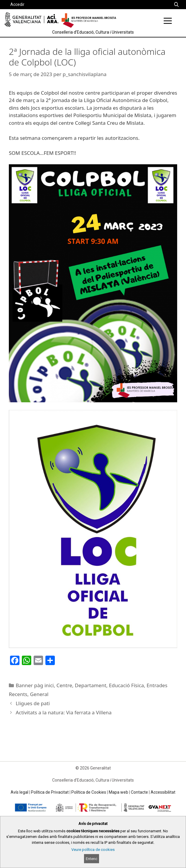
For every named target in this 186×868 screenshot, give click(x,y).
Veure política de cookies (93, 850)
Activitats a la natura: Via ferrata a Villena (64, 712)
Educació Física (127, 685)
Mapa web (118, 792)
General (39, 694)
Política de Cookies (89, 792)
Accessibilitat (163, 792)
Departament (91, 685)
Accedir (17, 4)
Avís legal (19, 792)
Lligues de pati (33, 703)
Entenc (92, 859)
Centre (64, 685)
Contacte (139, 792)
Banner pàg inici (35, 685)
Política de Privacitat (50, 792)
